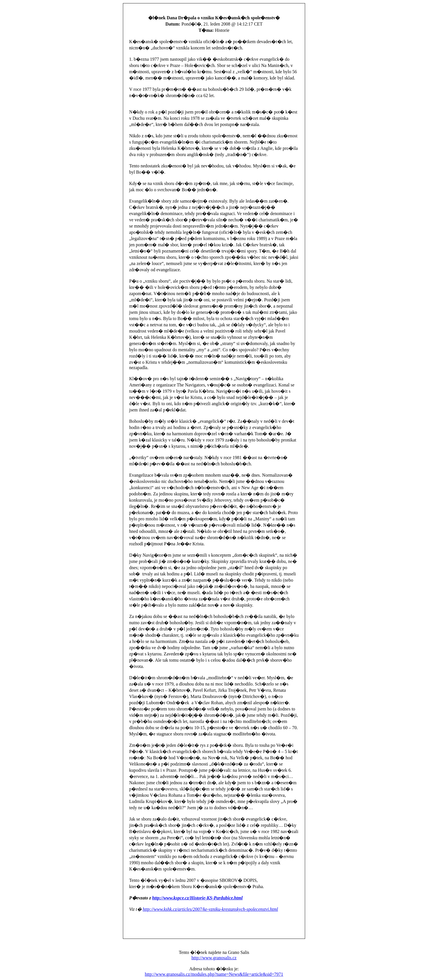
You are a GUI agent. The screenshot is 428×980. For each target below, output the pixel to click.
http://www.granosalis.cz (214, 958)
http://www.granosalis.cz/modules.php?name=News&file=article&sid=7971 (214, 974)
